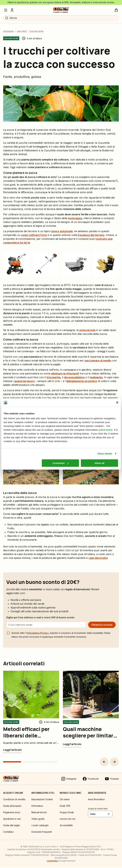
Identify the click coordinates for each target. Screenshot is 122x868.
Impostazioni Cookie (42, 800)
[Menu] (6, 10)
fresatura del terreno (91, 235)
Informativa (37, 806)
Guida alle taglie (12, 826)
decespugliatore (74, 378)
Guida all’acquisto (12, 806)
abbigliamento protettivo (82, 381)
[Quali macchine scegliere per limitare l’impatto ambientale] (72, 745)
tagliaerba (96, 378)
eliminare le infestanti (65, 374)
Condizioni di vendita (14, 800)
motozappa (75, 219)
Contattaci (8, 832)
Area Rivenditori (96, 800)
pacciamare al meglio (98, 361)
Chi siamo (65, 800)
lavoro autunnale (62, 231)
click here (105, 430)
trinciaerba (54, 378)
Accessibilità (66, 826)
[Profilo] (12, 10)
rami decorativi (98, 558)
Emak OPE (65, 806)
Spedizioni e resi (12, 819)
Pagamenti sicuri (12, 813)
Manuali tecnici (39, 813)
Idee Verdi (22, 32)
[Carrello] (116, 10)
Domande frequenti (42, 832)
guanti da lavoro (24, 381)
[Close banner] (117, 402)
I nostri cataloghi (40, 826)
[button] (104, 762)
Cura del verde (37, 32)
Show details (105, 454)
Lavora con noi (68, 819)
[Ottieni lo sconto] (102, 625)
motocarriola (87, 330)
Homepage (8, 32)
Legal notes (52, 861)
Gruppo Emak (67, 813)
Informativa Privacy (38, 633)
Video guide (38, 819)
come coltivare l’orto (34, 235)
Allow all (99, 463)
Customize (61, 463)
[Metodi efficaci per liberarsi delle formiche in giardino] (12, 750)
